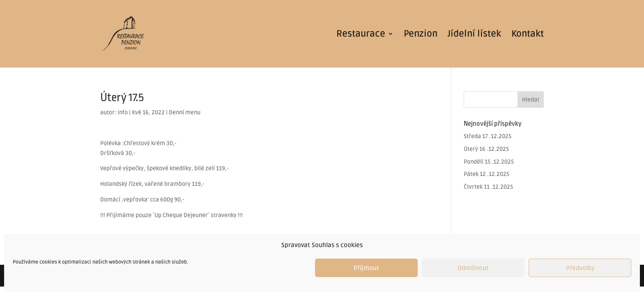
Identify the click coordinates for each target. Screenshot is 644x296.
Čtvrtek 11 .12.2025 (488, 187)
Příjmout (366, 268)
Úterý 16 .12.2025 (486, 149)
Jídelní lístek (474, 35)
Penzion (421, 35)
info (123, 112)
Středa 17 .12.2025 (488, 136)
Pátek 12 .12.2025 (486, 174)
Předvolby (580, 268)
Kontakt (528, 35)
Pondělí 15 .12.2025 (489, 162)
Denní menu (185, 112)
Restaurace (361, 35)
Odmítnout (473, 268)
